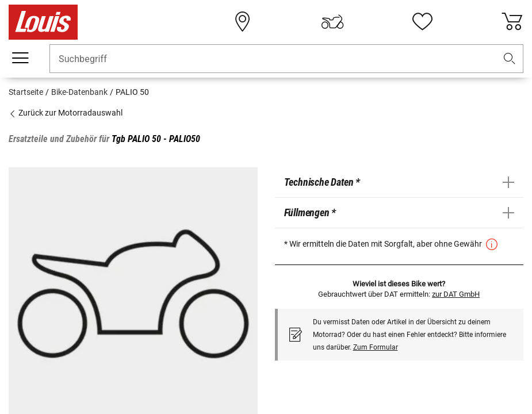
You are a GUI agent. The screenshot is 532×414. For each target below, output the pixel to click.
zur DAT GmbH (456, 294)
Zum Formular (376, 347)
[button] (510, 59)
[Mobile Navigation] (20, 58)
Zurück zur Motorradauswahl (66, 113)
